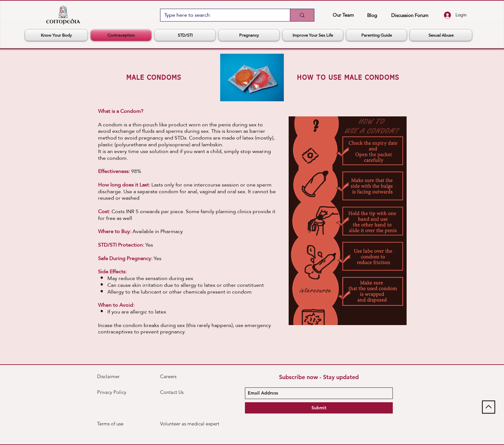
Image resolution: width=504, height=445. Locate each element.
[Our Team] (343, 15)
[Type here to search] (220, 15)
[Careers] (183, 377)
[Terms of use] (120, 424)
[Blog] (372, 15)
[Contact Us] (183, 392)
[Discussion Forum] (410, 15)
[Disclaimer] (112, 377)
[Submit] (319, 408)
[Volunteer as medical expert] (190, 424)
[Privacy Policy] (113, 392)
